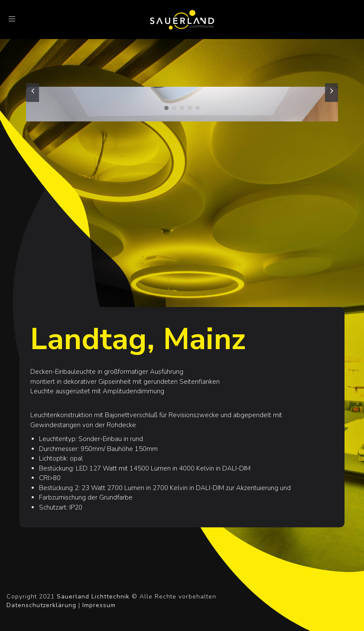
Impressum (99, 605)
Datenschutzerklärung (41, 605)
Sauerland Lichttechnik (93, 597)
